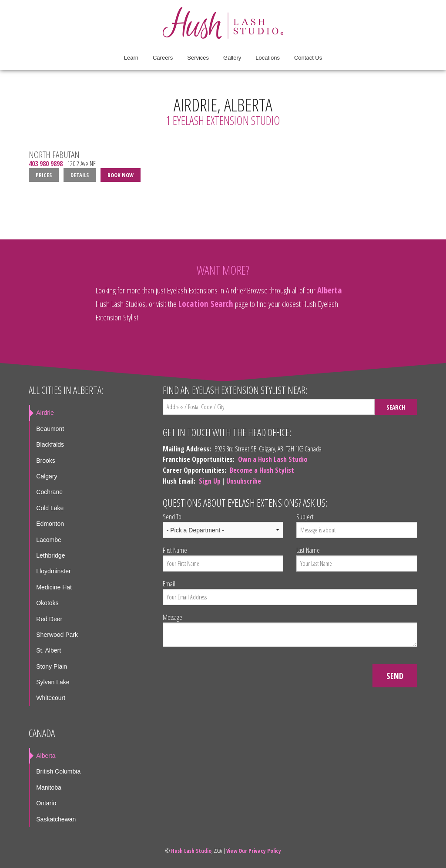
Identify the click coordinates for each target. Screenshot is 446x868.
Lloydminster (53, 571)
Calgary (47, 476)
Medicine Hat (54, 587)
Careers (163, 58)
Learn (131, 58)
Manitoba (49, 787)
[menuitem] (131, 58)
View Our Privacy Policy (254, 851)
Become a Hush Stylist (262, 470)
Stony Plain (52, 666)
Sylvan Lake (53, 682)
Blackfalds (50, 444)
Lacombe (49, 540)
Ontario (46, 803)
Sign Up (210, 481)
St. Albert (49, 650)
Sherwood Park (57, 635)
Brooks (46, 461)
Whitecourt (51, 698)
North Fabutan (54, 155)
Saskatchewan (56, 819)
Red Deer (49, 619)
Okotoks (47, 603)
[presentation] (229, 671)
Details (80, 175)
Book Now (121, 175)
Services (198, 58)
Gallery (232, 58)
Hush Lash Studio (191, 851)
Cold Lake (50, 508)
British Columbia (58, 771)
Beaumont (50, 429)
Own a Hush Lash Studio (273, 459)
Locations (268, 58)
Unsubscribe (244, 481)
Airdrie (45, 413)
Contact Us (308, 58)
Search (396, 407)
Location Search (206, 304)
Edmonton (50, 524)
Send (395, 676)
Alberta (330, 290)
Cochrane (49, 492)
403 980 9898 (46, 164)
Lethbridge (50, 555)
